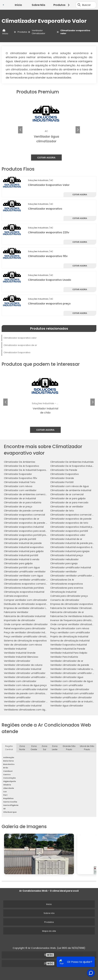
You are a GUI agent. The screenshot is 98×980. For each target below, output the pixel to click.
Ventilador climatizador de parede (70, 665)
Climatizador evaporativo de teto (69, 523)
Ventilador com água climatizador (70, 689)
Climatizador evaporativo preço (49, 304)
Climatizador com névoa (18, 486)
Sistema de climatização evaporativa (25, 641)
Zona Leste (55, 748)
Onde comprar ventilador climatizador (26, 624)
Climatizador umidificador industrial (71, 567)
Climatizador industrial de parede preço (73, 543)
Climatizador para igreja (64, 563)
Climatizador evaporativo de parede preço (28, 523)
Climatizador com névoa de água (70, 486)
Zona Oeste (34, 748)
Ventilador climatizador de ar (67, 661)
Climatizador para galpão (18, 563)
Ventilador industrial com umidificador (72, 693)
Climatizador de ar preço (18, 507)
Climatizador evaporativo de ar (20, 345)
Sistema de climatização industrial (70, 641)
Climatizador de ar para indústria (23, 503)
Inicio (49, 904)
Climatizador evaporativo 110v (48, 256)
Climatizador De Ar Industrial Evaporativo (27, 470)
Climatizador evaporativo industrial (24, 527)
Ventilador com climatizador (20, 681)
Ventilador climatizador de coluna (23, 665)
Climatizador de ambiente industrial (71, 490)
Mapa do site (49, 931)
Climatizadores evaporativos (67, 584)
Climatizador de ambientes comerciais (26, 494)
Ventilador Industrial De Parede (68, 649)
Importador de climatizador (20, 620)
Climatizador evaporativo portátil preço (26, 535)
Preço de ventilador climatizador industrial (28, 632)
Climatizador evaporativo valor (20, 338)
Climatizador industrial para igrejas (70, 551)
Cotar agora (49, 158)
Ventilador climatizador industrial (23, 669)
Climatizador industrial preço (67, 555)
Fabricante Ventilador (16, 612)
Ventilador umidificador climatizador (71, 697)
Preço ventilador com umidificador (70, 632)
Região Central (9, 748)
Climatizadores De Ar (62, 580)
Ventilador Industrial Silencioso (21, 657)
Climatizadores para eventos (67, 588)
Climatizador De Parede (64, 470)
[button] (78, 130)
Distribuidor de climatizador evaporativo (27, 604)
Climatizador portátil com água (22, 567)
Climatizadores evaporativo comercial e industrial (32, 584)
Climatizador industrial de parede (23, 543)
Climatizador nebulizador (64, 559)
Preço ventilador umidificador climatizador (28, 637)
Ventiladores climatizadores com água (26, 710)
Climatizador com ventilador (20, 490)
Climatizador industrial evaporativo (24, 547)
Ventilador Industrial (15, 649)
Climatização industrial (63, 592)
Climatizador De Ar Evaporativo (21, 466)
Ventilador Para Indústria (64, 657)
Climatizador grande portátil (20, 539)
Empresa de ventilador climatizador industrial (30, 608)
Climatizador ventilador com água (23, 576)
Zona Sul (44, 748)
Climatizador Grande (62, 478)
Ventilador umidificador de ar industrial (72, 702)
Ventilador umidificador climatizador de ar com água (34, 702)
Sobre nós (49, 913)
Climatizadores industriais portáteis (24, 588)
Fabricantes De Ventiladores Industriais (72, 616)
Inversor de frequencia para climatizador (73, 620)
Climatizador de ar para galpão (68, 498)
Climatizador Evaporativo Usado (50, 280)
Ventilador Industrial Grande (20, 653)
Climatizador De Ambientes (20, 462)
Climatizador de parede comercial (23, 511)
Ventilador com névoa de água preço (25, 685)
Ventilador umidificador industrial (23, 706)
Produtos (62, 5)
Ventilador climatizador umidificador (25, 673)
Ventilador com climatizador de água (72, 681)
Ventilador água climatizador (67, 706)
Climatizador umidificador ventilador (25, 572)
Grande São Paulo (69, 748)
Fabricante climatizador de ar (67, 612)
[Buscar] (79, 5)
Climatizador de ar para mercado (69, 503)
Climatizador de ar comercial (67, 494)
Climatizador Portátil (62, 482)
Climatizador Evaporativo (17, 352)
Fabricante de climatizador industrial (25, 616)
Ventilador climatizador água (67, 677)
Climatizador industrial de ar (66, 539)
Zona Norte (22, 748)
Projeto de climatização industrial (69, 637)
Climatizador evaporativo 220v (49, 232)
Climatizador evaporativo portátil (69, 531)
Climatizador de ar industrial (20, 498)
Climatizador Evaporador (18, 474)
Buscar (86, 5)
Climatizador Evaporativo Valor (49, 185)
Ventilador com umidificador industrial (26, 689)
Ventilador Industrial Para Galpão (69, 653)
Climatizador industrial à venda (22, 559)
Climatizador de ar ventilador (67, 507)
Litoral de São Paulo (87, 748)
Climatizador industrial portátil (21, 555)
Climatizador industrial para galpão (24, 551)
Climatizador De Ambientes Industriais (72, 462)
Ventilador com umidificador (67, 685)
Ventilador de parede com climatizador (26, 693)
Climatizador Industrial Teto (20, 482)
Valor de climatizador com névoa (23, 645)
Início (18, 5)
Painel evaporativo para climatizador (25, 628)
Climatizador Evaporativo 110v (21, 478)
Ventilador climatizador (17, 661)
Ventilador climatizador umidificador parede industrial (35, 677)
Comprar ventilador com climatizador (25, 600)
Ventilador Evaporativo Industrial (69, 645)
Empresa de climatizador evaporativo (72, 604)
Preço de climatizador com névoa (70, 628)
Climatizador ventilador (64, 572)
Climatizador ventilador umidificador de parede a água (35, 580)
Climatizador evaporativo (45, 209)
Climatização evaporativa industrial (24, 592)
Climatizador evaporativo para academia (27, 531)
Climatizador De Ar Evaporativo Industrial (73, 466)
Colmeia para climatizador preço (69, 596)
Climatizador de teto (62, 511)
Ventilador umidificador (17, 697)
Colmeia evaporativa (16, 596)
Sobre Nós (38, 5)
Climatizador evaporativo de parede (71, 519)
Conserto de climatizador (65, 600)
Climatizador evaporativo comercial (24, 515)
